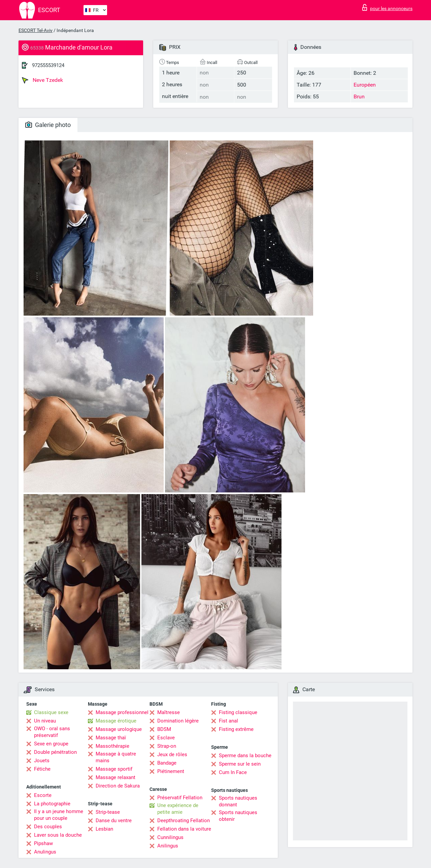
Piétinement (171, 771)
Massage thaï (111, 738)
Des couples (48, 827)
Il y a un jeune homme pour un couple (59, 815)
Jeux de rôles (172, 754)
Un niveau (45, 721)
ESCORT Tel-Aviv (36, 30)
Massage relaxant (115, 777)
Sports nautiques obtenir (238, 816)
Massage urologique (119, 729)
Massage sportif (114, 769)
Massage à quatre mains (116, 757)
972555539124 (48, 65)
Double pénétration (55, 752)
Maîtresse (169, 712)
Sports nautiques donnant (238, 801)
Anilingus (168, 846)
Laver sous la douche (58, 835)
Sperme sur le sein (240, 764)
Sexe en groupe (51, 744)
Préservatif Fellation (180, 798)
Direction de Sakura (118, 786)
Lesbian (104, 829)
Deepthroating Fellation (184, 821)
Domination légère (178, 721)
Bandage (167, 763)
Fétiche (42, 769)
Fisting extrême (236, 729)
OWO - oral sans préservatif (52, 732)
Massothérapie (112, 746)
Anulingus (45, 852)
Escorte (43, 795)
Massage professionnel (122, 712)
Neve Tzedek (42, 80)
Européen (365, 85)
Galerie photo (48, 125)
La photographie (52, 804)
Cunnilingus (170, 837)
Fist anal (228, 721)
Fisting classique (238, 712)
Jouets (42, 761)
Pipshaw (43, 843)
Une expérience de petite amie (178, 809)
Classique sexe (51, 712)
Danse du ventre (114, 821)
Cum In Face (233, 772)
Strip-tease (108, 812)
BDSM (164, 729)
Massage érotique (116, 721)
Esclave (166, 738)
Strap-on (167, 746)
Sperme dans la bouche (245, 756)
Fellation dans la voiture (184, 829)
